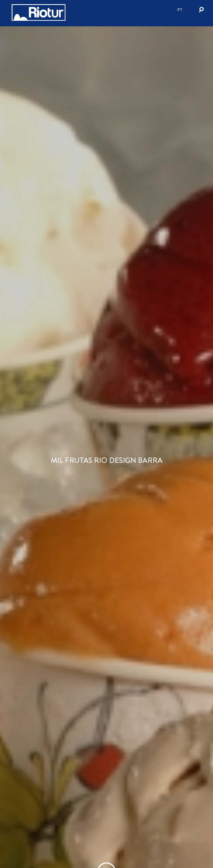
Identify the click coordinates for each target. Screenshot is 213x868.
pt (180, 10)
